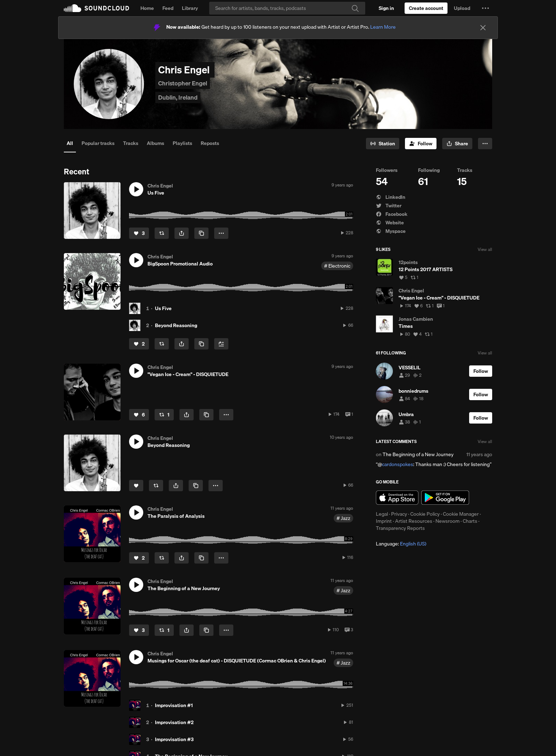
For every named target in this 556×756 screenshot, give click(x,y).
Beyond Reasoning (176, 325)
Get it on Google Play (445, 498)
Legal (382, 514)
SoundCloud (96, 8)
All (70, 143)
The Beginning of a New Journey (418, 454)
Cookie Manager (461, 514)
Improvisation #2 (174, 722)
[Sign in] (386, 8)
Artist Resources (414, 521)
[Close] (483, 28)
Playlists (182, 143)
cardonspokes (397, 464)
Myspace (391, 231)
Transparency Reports (400, 528)
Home (147, 8)
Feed (168, 8)
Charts (470, 521)
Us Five (163, 308)
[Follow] (421, 144)
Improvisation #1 (174, 705)
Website (390, 223)
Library (190, 8)
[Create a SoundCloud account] (426, 8)
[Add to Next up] (221, 344)
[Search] (287, 8)
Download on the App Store (397, 498)
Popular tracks (98, 143)
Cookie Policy (425, 514)
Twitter (389, 206)
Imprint (384, 521)
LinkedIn (391, 197)
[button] (485, 8)
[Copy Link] (201, 233)
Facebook (392, 214)
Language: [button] (401, 544)
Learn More (383, 27)
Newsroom (447, 521)
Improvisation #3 (174, 739)
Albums (155, 143)
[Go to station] (383, 144)
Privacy (399, 514)
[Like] (139, 233)
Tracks (131, 143)
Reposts (210, 143)
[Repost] (162, 233)
